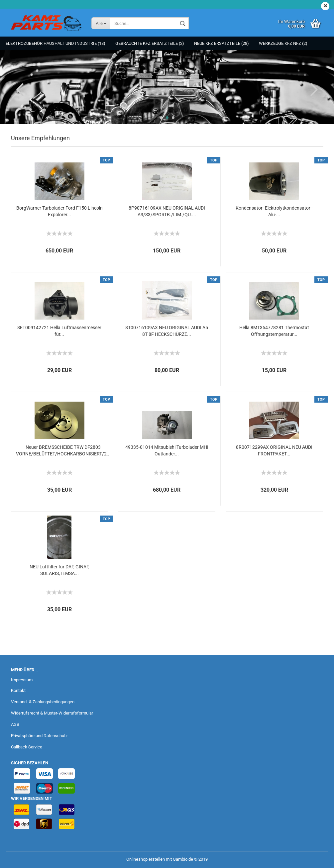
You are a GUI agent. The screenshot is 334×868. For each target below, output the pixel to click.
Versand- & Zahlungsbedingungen (43, 702)
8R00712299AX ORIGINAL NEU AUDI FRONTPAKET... (274, 450)
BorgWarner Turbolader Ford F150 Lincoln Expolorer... (59, 211)
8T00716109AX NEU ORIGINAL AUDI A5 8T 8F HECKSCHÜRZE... (167, 331)
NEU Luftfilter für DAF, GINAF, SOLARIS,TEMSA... (59, 570)
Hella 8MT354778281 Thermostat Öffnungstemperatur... (274, 331)
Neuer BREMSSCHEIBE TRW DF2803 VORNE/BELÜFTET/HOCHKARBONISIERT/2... (63, 450)
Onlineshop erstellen (146, 859)
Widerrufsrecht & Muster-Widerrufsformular (52, 713)
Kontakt (18, 690)
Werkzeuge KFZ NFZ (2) (283, 43)
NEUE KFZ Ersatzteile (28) (222, 43)
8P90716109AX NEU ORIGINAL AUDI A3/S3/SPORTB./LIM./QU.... (167, 211)
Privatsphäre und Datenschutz (39, 736)
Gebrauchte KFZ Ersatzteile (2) (150, 43)
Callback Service (27, 747)
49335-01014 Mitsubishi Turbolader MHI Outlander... (167, 450)
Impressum (22, 680)
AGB (15, 724)
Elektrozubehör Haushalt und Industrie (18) (56, 43)
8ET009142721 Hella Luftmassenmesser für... (59, 331)
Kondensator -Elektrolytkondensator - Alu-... (274, 211)
